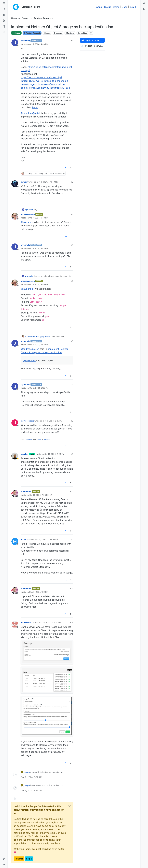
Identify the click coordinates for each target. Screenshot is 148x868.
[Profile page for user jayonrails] (15, 43)
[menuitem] (144, 3)
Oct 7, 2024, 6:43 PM (39, 218)
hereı (35, 107)
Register (19, 859)
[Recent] (4, 9)
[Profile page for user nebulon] (15, 456)
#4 (72, 245)
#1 (72, 41)
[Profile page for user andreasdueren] (15, 216)
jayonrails (25, 41)
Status (108, 7)
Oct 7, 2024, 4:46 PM (46, 182)
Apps (99, 7)
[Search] (4, 32)
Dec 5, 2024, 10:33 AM (45, 539)
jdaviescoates (27, 421)
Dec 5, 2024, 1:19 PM (39, 592)
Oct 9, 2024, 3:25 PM (53, 421)
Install (133, 7)
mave (23, 539)
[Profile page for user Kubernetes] (15, 494)
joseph (27, 772)
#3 (72, 214)
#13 (72, 623)
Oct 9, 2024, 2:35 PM (39, 388)
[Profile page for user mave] (15, 541)
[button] (4, 859)
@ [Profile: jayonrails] (27, 222)
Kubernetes (26, 492)
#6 (72, 341)
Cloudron (29, 440)
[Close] (70, 806)
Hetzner (47, 440)
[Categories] (4, 3)
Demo (116, 7)
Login (29, 859)
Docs (125, 7)
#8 (72, 421)
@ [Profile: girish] (36, 113)
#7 (72, 384)
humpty (24, 182)
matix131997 (27, 623)
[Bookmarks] (4, 27)
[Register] (144, 9)
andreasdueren (28, 214)
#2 (72, 182)
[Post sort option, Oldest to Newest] (92, 46)
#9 (72, 454)
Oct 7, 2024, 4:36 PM (39, 44)
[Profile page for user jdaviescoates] (15, 423)
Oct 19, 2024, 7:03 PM (39, 495)
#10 (72, 492)
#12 (72, 588)
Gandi (39, 440)
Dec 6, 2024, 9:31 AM (51, 623)
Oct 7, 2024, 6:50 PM (39, 284)
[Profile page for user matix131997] (15, 625)
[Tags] (4, 15)
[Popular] (4, 21)
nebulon (24, 454)
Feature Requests (32, 33)
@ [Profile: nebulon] (26, 113)
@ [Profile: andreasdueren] (30, 349)
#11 (72, 539)
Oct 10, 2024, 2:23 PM (54, 454)
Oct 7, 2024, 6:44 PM (39, 248)
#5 (72, 281)
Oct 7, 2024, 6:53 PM (39, 345)
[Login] (144, 3)
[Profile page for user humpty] (15, 184)
